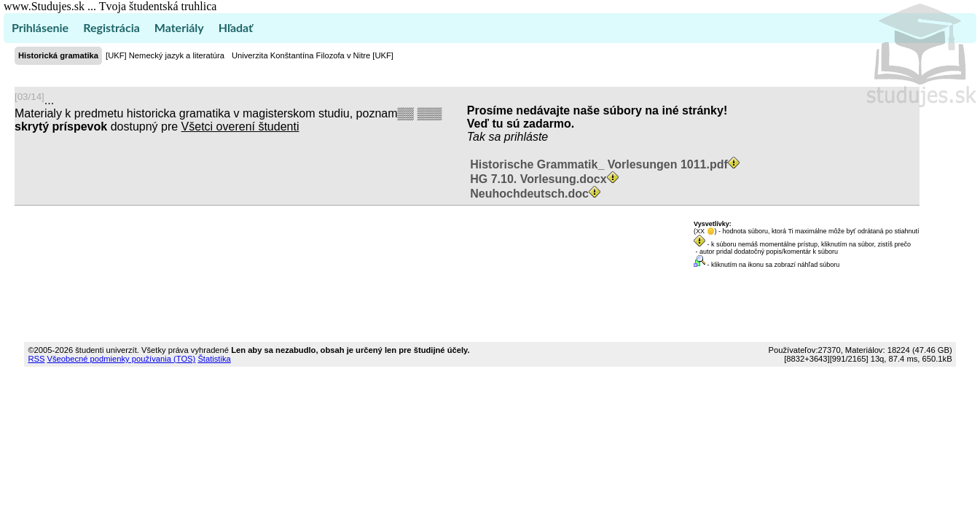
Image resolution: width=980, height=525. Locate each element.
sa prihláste (518, 137)
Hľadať (236, 27)
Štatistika (214, 359)
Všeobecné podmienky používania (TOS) (122, 359)
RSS (36, 359)
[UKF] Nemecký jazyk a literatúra (165, 55)
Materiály (179, 27)
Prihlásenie (40, 27)
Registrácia (111, 27)
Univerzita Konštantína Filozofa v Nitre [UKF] (313, 55)
